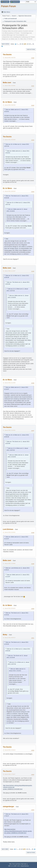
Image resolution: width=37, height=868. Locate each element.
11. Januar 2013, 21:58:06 (9, 563)
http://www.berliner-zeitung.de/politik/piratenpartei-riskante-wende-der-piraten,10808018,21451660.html (18, 831)
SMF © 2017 (17, 866)
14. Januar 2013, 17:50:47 (9, 774)
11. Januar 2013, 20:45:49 (9, 191)
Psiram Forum (8, 6)
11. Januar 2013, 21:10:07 (9, 271)
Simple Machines (25, 866)
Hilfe (10, 864)
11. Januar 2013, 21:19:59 (9, 383)
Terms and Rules (16, 864)
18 (28, 44)
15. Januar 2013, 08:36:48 (9, 810)
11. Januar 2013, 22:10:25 (9, 608)
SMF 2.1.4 (11, 866)
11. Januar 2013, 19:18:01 (9, 86)
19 (30, 44)
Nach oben (5, 849)
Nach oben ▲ (25, 864)
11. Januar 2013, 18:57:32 (9, 58)
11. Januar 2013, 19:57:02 (9, 105)
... (19, 44)
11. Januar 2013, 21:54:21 (9, 532)
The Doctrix (7, 55)
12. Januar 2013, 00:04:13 (9, 638)
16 (22, 44)
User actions (31, 49)
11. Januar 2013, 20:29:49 (9, 140)
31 (33, 44)
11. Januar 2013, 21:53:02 (9, 430)
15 (20, 44)
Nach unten (5, 44)
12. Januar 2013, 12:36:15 (9, 750)
